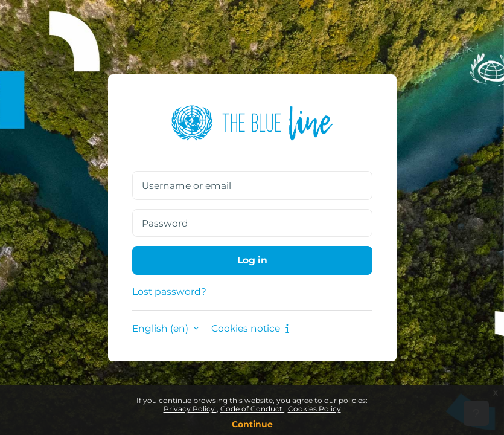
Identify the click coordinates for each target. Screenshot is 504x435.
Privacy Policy (190, 409)
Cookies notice (250, 328)
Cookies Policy (314, 409)
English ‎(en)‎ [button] (161, 328)
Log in (252, 260)
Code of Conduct (252, 409)
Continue (252, 424)
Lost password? (169, 292)
